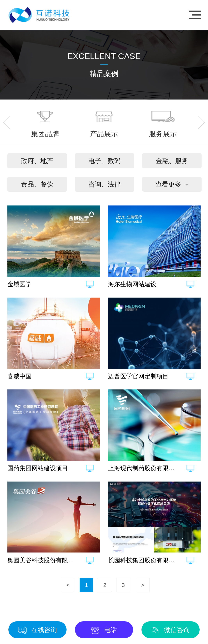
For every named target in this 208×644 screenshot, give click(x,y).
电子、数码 (104, 161)
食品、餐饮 (37, 184)
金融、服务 (172, 161)
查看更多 (168, 184)
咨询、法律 (104, 184)
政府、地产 (37, 161)
